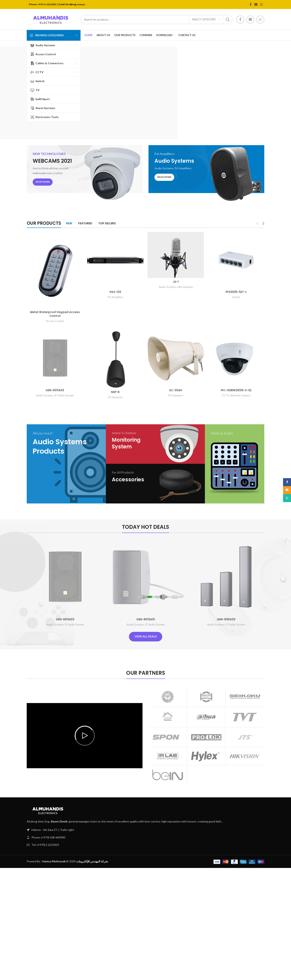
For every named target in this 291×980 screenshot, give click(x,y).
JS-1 (176, 282)
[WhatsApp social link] (262, 4)
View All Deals (146, 636)
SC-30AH (176, 390)
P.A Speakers (115, 397)
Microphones (185, 287)
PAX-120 (115, 292)
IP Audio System (64, 395)
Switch (236, 297)
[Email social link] (256, 4)
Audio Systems (167, 287)
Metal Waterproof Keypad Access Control (55, 314)
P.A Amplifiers (115, 297)
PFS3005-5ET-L (236, 292)
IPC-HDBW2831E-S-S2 (236, 390)
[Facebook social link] (251, 4)
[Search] (156, 20)
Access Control (55, 321)
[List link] (145, 837)
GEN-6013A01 (146, 619)
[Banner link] (85, 174)
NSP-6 (115, 392)
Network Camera (240, 395)
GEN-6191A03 (226, 619)
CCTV (225, 395)
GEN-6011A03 (55, 390)
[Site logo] (52, 19)
